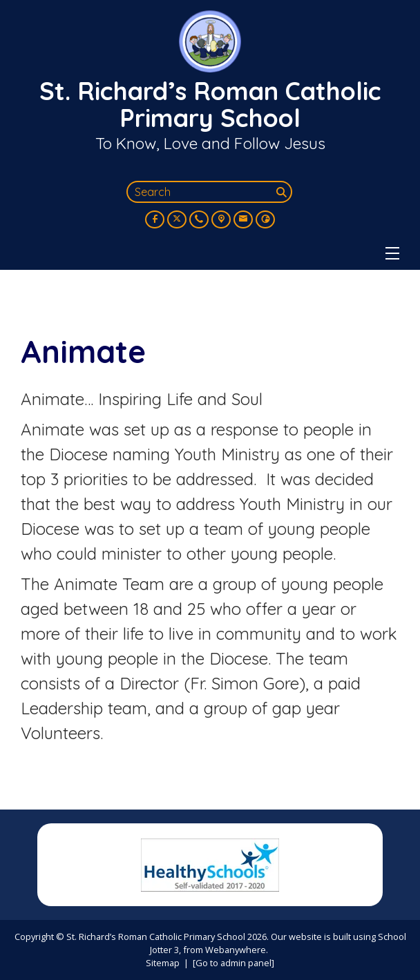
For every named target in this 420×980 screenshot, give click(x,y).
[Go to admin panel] (233, 963)
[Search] (283, 192)
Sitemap (163, 963)
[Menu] (392, 253)
